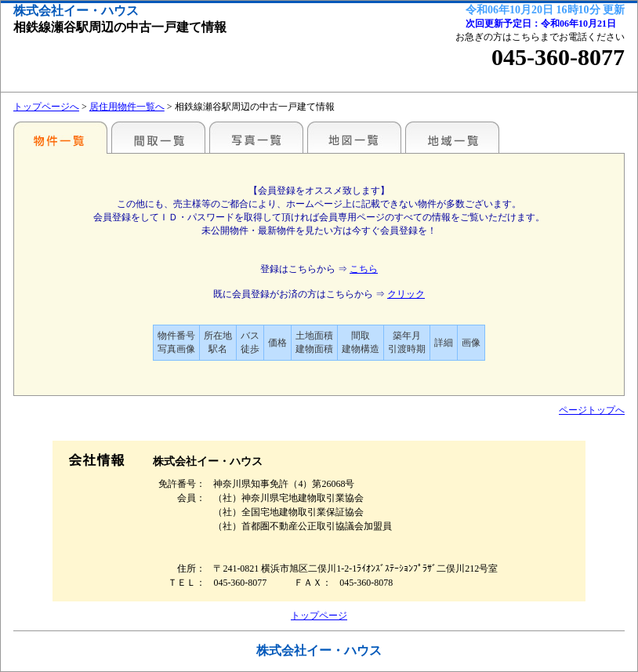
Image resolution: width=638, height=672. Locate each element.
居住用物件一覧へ (127, 107)
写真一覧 (256, 137)
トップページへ (46, 107)
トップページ (319, 616)
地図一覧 (354, 137)
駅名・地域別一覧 (60, 137)
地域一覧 (452, 137)
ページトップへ (592, 410)
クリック (406, 294)
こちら (364, 269)
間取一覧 (158, 137)
